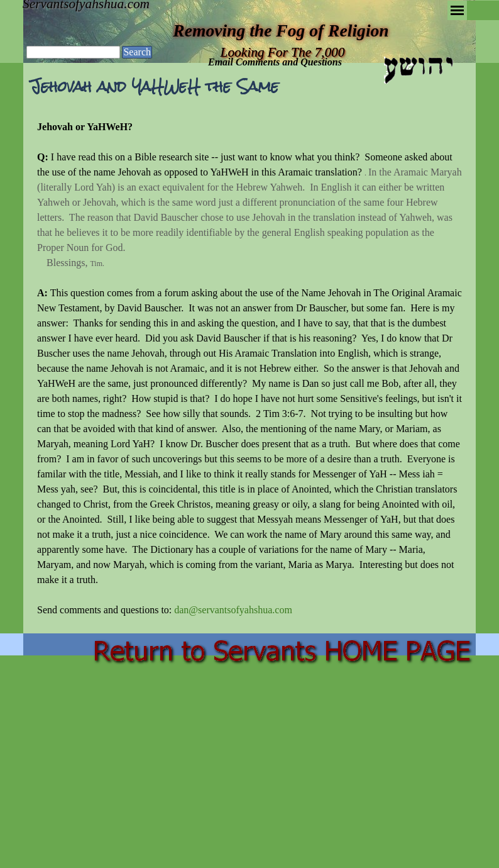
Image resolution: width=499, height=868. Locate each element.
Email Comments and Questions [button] (275, 62)
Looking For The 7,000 (283, 52)
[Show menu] (457, 10)
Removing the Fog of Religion (281, 31)
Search (137, 52)
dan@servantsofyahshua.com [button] (233, 610)
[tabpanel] (249, 369)
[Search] (73, 52)
